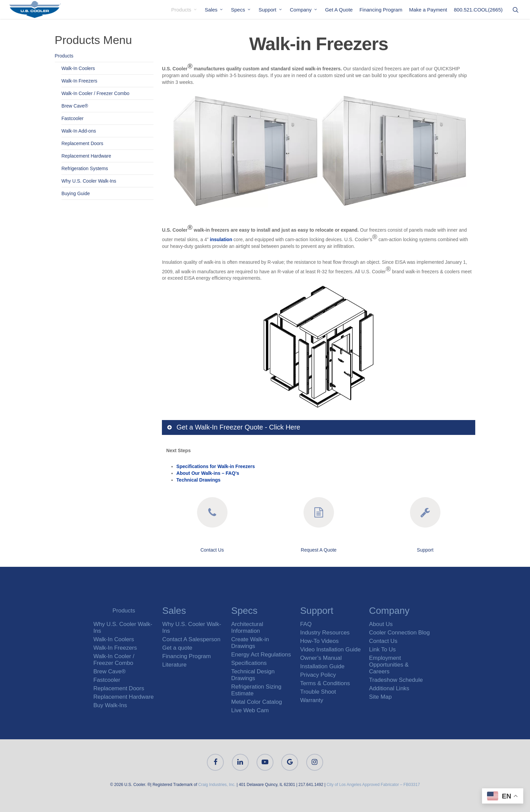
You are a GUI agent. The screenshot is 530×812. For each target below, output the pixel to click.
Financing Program (381, 10)
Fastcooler (73, 118)
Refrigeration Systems (85, 168)
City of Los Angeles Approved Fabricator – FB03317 (373, 785)
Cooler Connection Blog (400, 633)
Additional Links (389, 688)
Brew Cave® (75, 106)
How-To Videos (319, 641)
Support (271, 10)
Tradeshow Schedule (396, 680)
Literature (174, 665)
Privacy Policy (318, 675)
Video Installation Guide (330, 649)
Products (184, 10)
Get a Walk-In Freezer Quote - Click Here (233, 427)
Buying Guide (76, 193)
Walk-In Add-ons (79, 131)
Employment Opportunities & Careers (389, 665)
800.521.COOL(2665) (478, 10)
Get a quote (177, 648)
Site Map (380, 697)
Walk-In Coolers (78, 68)
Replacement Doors (82, 143)
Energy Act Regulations (261, 655)
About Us (381, 624)
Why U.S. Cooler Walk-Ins (89, 181)
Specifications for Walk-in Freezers (216, 466)
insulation (221, 239)
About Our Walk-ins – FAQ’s (208, 473)
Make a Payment (428, 10)
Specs (241, 10)
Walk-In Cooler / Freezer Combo (95, 93)
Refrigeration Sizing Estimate (256, 690)
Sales (214, 10)
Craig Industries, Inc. (217, 785)
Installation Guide (322, 666)
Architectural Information (247, 628)
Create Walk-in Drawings (250, 643)
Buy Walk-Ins (110, 705)
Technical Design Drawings (253, 675)
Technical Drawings (198, 480)
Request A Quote (319, 550)
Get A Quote (339, 10)
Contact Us (212, 550)
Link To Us (382, 649)
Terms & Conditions (325, 683)
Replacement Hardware (86, 156)
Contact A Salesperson (191, 639)
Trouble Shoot (318, 692)
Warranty (312, 700)
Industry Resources (325, 633)
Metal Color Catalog (257, 702)
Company (304, 10)
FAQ (306, 624)
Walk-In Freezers (79, 81)
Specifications (249, 663)
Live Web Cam (250, 710)
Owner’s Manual (321, 658)
